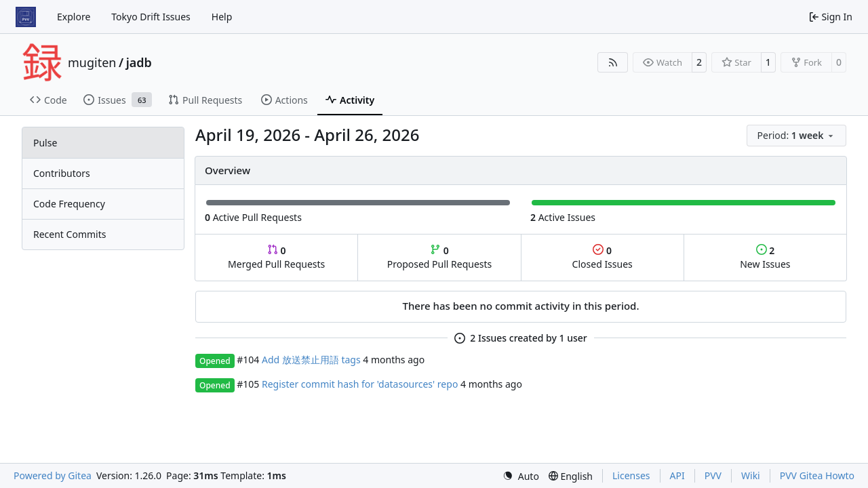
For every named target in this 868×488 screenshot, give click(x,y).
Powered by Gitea (53, 475)
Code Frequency (69, 204)
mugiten (92, 62)
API (677, 475)
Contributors (62, 173)
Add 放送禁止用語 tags (311, 360)
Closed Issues (603, 257)
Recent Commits (70, 234)
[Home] (26, 17)
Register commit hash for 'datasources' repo (360, 384)
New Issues (765, 257)
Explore (74, 17)
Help (222, 17)
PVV (713, 475)
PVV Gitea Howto (817, 475)
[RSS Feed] (613, 62)
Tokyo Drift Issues (151, 17)
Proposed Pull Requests (440, 257)
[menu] (796, 136)
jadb (139, 62)
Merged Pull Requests (276, 257)
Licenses (631, 475)
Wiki (751, 475)
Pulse (45, 143)
